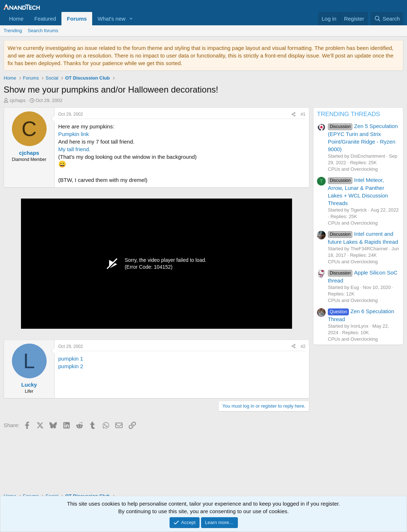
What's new (112, 19)
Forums (77, 19)
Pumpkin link (74, 134)
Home (16, 19)
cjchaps (18, 100)
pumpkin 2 (71, 366)
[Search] (387, 19)
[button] (131, 19)
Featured (45, 19)
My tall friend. (74, 149)
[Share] (294, 114)
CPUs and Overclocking (353, 169)
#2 (303, 346)
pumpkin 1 (71, 359)
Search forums (43, 31)
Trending (13, 31)
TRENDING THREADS (348, 114)
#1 (303, 114)
